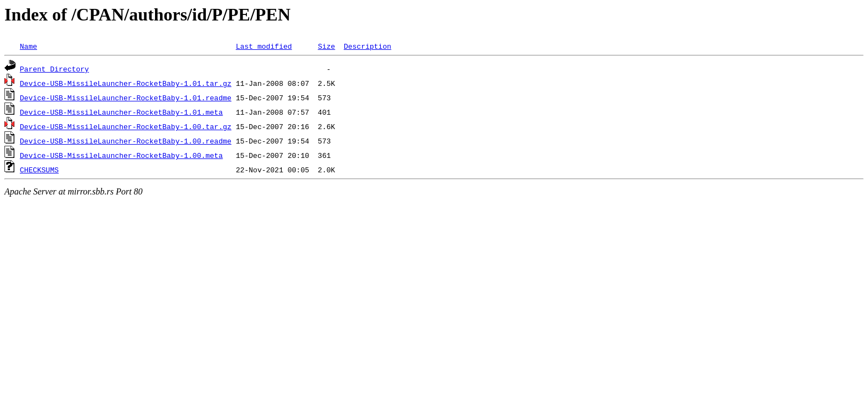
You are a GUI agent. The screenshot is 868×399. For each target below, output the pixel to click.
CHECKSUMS (39, 170)
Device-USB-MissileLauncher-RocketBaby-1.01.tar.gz (126, 83)
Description (368, 46)
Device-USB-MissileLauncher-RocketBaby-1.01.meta (122, 112)
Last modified (264, 46)
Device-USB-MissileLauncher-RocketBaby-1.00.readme (126, 141)
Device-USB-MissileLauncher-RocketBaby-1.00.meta (122, 155)
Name (29, 46)
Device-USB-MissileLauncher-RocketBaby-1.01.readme (126, 98)
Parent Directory (55, 69)
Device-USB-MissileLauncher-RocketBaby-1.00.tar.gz (126, 126)
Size (326, 46)
